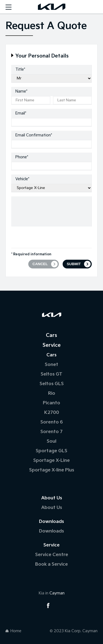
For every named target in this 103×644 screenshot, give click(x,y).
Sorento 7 (51, 432)
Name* (21, 91)
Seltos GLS (52, 384)
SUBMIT (74, 264)
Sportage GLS (51, 451)
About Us (52, 508)
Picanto (51, 403)
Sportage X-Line (51, 461)
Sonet (51, 365)
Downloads (51, 531)
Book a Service (51, 564)
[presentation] (53, 237)
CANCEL (40, 264)
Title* (20, 69)
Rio (52, 393)
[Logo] (52, 7)
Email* (21, 113)
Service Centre (52, 555)
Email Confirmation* (34, 135)
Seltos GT (51, 374)
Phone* (22, 157)
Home (13, 631)
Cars (51, 335)
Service (52, 345)
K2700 (52, 413)
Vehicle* (22, 179)
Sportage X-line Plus (52, 470)
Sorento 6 (52, 422)
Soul (51, 441)
